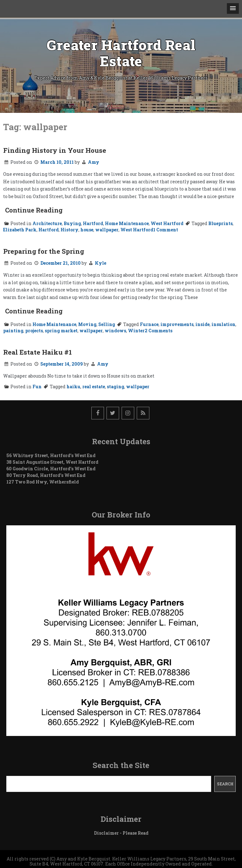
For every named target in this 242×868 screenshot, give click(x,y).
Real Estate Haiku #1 (37, 352)
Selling (107, 324)
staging (115, 387)
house (87, 230)
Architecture (47, 223)
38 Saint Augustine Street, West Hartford (52, 462)
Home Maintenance (127, 223)
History (69, 230)
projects (34, 331)
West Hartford (167, 223)
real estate (94, 387)
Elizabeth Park (20, 230)
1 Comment (166, 230)
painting (13, 331)
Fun (37, 387)
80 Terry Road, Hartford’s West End (46, 475)
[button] (233, 8)
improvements (177, 324)
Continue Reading (34, 210)
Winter (136, 331)
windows (115, 331)
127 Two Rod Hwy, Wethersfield (43, 482)
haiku (73, 387)
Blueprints (220, 223)
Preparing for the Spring (44, 251)
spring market (61, 331)
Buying (72, 223)
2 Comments (158, 331)
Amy (94, 162)
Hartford (93, 223)
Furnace (149, 324)
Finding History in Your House (55, 150)
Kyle (101, 263)
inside (202, 324)
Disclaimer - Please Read (121, 833)
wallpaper (107, 230)
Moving (87, 324)
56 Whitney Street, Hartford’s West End (51, 455)
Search (225, 784)
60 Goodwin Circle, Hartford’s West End (51, 469)
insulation (223, 324)
